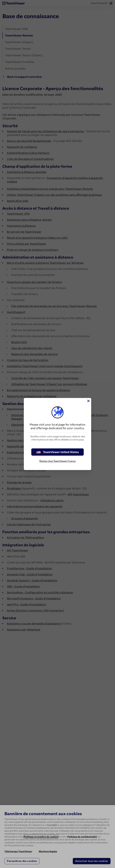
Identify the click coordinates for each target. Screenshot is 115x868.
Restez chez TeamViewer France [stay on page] (57, 461)
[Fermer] (88, 401)
